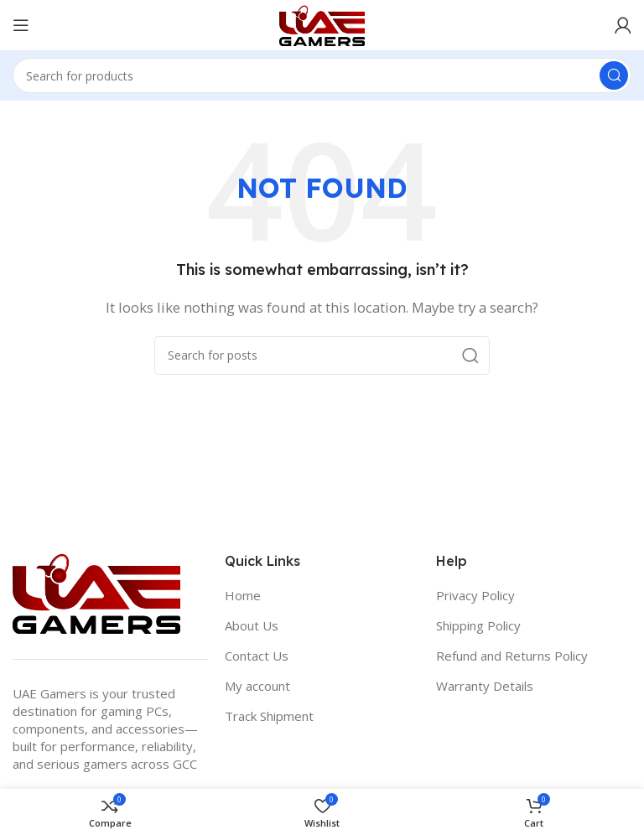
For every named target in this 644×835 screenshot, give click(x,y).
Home (243, 595)
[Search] (322, 75)
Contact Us (257, 656)
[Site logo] (322, 23)
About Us (252, 625)
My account (257, 686)
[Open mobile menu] (21, 25)
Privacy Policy (475, 595)
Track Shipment (269, 716)
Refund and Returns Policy (512, 656)
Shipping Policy (478, 625)
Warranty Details (485, 686)
